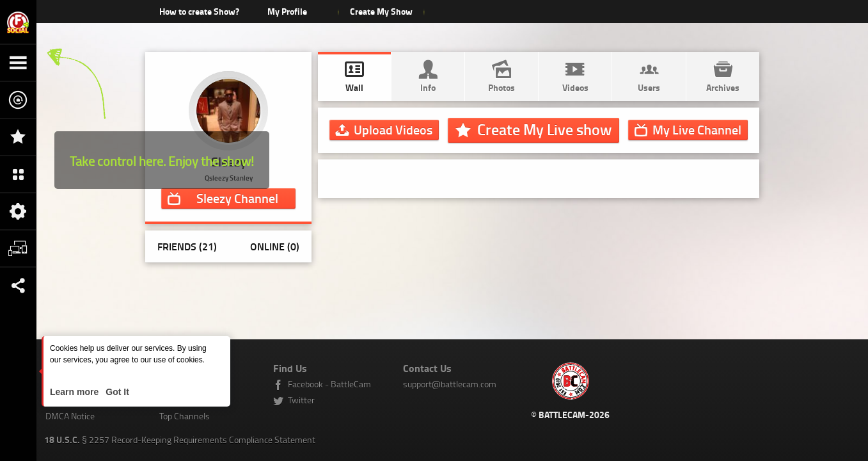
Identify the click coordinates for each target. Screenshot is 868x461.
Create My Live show (544, 129)
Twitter (301, 400)
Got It (116, 392)
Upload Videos (393, 129)
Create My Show (381, 11)
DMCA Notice (70, 416)
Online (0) (275, 246)
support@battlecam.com (450, 384)
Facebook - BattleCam (329, 384)
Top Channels (185, 416)
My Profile (287, 11)
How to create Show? (199, 11)
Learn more (75, 392)
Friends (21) (187, 246)
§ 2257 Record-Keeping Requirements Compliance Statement (180, 440)
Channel (237, 198)
